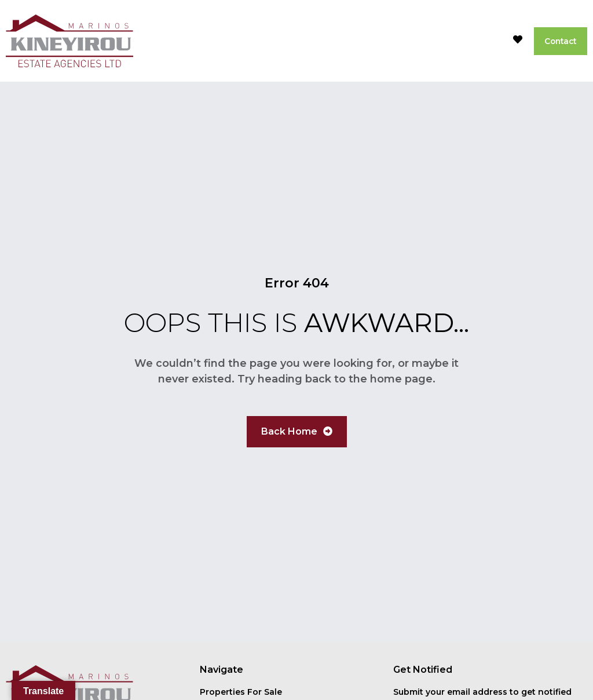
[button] (486, 41)
